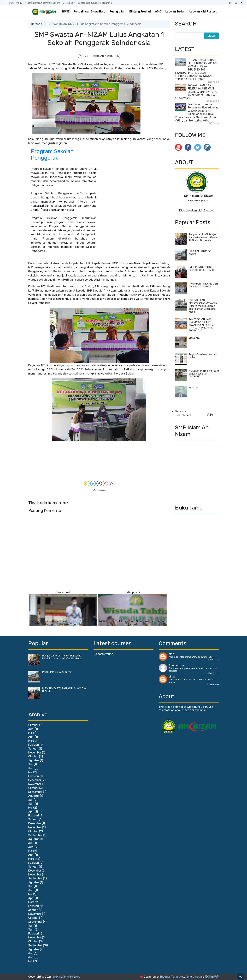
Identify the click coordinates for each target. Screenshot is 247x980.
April (31, 737)
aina (171, 654)
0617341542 (14, 3)
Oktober (33, 725)
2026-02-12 (212, 659)
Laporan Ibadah (175, 12)
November (35, 753)
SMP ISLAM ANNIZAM (66, 977)
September (35, 792)
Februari (34, 745)
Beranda (37, 24)
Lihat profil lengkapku (197, 201)
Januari (33, 749)
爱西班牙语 (212, 977)
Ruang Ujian (117, 12)
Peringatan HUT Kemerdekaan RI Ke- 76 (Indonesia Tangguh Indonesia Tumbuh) (63, 623)
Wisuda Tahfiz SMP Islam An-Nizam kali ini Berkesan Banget (132, 623)
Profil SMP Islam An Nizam (57, 672)
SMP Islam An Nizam (199, 196)
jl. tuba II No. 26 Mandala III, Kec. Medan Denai (87, 3)
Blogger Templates (172, 977)
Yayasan (193, 387)
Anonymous (176, 665)
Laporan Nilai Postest (203, 12)
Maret (32, 741)
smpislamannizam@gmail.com (42, 3)
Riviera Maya (194, 977)
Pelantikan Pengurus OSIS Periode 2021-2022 (204, 285)
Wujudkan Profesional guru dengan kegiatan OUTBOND (204, 374)
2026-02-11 (213, 685)
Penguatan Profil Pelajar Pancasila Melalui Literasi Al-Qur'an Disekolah (203, 237)
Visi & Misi (194, 338)
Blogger (209, 211)
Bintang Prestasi (140, 12)
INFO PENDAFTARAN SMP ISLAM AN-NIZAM (202, 269)
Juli (31, 764)
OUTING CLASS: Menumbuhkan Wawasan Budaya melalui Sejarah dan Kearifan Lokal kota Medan (203, 306)
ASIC (158, 12)
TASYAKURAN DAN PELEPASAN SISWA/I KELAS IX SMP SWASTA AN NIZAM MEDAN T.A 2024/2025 (196, 92)
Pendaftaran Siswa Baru (89, 12)
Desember (35, 780)
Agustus (34, 760)
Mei (30, 733)
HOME (66, 12)
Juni (31, 729)
